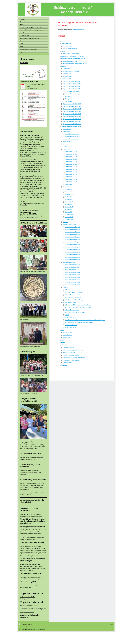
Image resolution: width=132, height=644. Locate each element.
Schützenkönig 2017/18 (71, 169)
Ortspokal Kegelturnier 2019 (72, 139)
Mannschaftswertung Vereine (72, 91)
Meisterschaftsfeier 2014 (71, 325)
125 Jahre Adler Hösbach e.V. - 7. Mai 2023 (73, 56)
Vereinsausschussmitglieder (70, 49)
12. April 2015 (68, 212)
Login (112, 624)
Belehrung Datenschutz (69, 353)
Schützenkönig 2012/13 (71, 182)
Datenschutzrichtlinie (68, 348)
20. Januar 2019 (69, 202)
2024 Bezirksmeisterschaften (72, 310)
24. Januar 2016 (69, 209)
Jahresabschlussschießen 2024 (72, 267)
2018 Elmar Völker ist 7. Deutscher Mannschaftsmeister (79, 322)
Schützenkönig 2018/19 (71, 167)
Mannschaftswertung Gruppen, (73, 94)
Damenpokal (68, 96)
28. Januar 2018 (69, 204)
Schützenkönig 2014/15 (71, 177)
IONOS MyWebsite (37, 629)
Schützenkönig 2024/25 (71, 154)
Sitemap (30, 624)
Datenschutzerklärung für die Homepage (73, 350)
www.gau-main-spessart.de (27, 612)
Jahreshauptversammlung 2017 (73, 247)
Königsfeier (66, 149)
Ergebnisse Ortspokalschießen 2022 (72, 89)
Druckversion (23, 624)
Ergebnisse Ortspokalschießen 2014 (72, 116)
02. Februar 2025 (69, 192)
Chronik (63, 66)
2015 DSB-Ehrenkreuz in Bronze (73, 297)
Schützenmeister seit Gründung (71, 71)
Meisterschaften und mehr (69, 302)
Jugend (63, 51)
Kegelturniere (66, 131)
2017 (66, 147)
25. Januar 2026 (69, 189)
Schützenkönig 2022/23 (71, 159)
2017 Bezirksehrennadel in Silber (73, 295)
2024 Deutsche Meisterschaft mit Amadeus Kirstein (78, 305)
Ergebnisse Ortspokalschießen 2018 (72, 106)
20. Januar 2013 (69, 217)
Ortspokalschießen (66, 79)
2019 (66, 144)
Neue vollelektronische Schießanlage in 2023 (73, 59)
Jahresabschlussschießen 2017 (72, 280)
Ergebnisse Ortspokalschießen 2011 (72, 124)
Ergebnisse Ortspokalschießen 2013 (72, 119)
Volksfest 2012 (67, 337)
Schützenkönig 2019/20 (71, 164)
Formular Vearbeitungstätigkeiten (71, 355)
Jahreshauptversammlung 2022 (73, 234)
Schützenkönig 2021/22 (71, 162)
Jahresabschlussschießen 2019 (72, 275)
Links (63, 340)
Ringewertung (68, 101)
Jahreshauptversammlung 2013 (73, 257)
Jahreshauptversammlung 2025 (73, 227)
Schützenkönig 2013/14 (71, 179)
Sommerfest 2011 (67, 335)
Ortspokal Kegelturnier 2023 (72, 134)
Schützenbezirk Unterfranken (28, 597)
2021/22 (67, 315)
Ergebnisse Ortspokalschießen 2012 (72, 121)
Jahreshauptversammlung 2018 (73, 245)
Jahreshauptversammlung (69, 224)
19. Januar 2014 (69, 214)
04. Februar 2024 (69, 194)
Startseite (64, 41)
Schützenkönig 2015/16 (71, 174)
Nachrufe (65, 222)
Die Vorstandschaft (66, 44)
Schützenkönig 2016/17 (71, 172)
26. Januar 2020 (69, 199)
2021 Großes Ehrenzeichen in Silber (74, 292)
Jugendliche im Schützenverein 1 (71, 54)
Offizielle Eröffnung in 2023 (70, 61)
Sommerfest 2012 (67, 332)
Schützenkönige (67, 76)
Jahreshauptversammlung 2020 (73, 240)
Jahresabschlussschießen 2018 (72, 277)
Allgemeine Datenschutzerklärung (70, 345)
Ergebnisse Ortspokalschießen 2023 (72, 86)
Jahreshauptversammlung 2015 (73, 252)
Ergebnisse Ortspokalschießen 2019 (72, 104)
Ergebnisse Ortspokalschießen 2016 (72, 111)
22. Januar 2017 (69, 207)
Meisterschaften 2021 (70, 317)
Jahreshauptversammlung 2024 (73, 229)
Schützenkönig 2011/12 (71, 184)
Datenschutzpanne (68, 363)
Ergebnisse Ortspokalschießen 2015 (72, 114)
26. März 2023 (68, 197)
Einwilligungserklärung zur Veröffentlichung (74, 358)
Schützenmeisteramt (68, 46)
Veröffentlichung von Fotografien (71, 360)
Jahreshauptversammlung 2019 (73, 242)
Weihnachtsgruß (67, 129)
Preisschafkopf (67, 142)
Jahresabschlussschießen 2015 (72, 285)
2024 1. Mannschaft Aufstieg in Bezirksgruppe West (78, 307)
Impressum (64, 365)
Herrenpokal (68, 99)
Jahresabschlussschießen (69, 262)
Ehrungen (65, 287)
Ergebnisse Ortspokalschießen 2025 (72, 81)
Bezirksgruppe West (25, 599)
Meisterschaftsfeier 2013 (71, 327)
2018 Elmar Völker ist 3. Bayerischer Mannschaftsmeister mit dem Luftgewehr (85, 320)
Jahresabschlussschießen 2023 (72, 270)
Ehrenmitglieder (67, 74)
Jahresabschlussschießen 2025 (72, 265)
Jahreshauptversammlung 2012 (73, 260)
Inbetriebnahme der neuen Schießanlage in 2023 (75, 64)
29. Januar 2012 (69, 219)
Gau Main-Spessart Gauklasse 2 (29, 606)
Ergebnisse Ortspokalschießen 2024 (72, 84)
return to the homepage (78, 30)
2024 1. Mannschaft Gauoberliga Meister (75, 312)
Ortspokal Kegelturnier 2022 (72, 137)
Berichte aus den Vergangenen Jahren (71, 126)
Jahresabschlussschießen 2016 (72, 282)
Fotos (62, 330)
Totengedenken (67, 69)
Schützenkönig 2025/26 (71, 152)
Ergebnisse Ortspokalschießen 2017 (72, 109)
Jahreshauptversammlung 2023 (73, 232)
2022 (66, 290)
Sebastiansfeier (67, 187)
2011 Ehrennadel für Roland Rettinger (74, 300)
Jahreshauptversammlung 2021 (73, 237)
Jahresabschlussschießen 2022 (72, 272)
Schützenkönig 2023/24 (71, 157)
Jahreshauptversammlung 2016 (73, 250)
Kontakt (63, 343)
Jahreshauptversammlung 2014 (73, 255)
